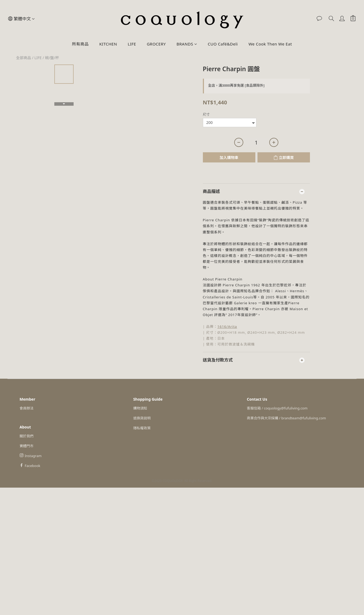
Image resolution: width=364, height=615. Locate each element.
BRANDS (187, 44)
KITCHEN (108, 44)
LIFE (132, 44)
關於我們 (26, 436)
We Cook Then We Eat (270, 44)
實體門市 (26, 446)
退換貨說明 (142, 418)
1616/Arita (227, 327)
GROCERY (156, 44)
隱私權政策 (142, 428)
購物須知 (140, 408)
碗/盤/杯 (52, 58)
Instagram (33, 456)
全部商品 (24, 58)
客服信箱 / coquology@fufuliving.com (277, 408)
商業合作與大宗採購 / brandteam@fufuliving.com (286, 418)
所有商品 (80, 44)
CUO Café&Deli (223, 44)
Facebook (32, 466)
